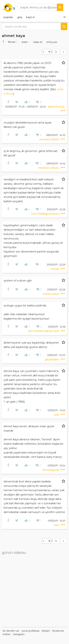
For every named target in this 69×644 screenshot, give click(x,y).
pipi (57, 415)
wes (57, 525)
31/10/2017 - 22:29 (56, 265)
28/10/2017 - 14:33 (56, 135)
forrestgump (51, 470)
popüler (8, 17)
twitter (7, 634)
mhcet (55, 269)
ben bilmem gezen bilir (44, 331)
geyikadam (52, 359)
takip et (38, 42)
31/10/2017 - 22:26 (56, 209)
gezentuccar (56, 107)
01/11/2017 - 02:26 (56, 289)
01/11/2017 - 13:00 (56, 355)
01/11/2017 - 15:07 (57, 521)
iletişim (46, 631)
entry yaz (52, 42)
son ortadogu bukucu (46, 214)
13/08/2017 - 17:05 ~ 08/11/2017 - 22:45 (26, 107)
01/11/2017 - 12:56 (57, 327)
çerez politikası (31, 631)
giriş (20, 17)
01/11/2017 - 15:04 (56, 465)
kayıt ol (30, 17)
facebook (58, 631)
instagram (19, 634)
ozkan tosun (51, 294)
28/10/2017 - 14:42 (56, 163)
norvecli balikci (50, 139)
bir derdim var (11, 631)
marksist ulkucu (49, 168)
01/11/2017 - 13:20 (56, 410)
